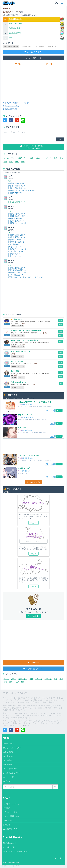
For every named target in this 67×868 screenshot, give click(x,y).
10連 (49, 64)
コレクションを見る (11, 106)
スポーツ (48, 158)
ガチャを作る (8, 752)
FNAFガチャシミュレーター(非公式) (25, 340)
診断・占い (23, 158)
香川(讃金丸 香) (15, 28)
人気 (5, 162)
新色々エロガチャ (25, 415)
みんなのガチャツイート (33, 669)
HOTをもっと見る (34, 482)
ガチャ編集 (8, 760)
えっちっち (22, 428)
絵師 (31, 158)
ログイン (7, 781)
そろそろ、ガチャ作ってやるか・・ (33, 147)
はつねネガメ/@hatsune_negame (16, 851)
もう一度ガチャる (33, 58)
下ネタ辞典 (15, 371)
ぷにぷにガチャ (17, 361)
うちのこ (39, 158)
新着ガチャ (8, 764)
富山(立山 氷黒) (15, 33)
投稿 (60, 139)
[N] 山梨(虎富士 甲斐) (17, 202)
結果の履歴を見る (10, 109)
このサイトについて (11, 804)
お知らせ (7, 825)
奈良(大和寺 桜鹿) (16, 24)
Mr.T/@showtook (10, 843)
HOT (17, 162)
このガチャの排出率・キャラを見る (16, 103)
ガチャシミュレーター (12, 748)
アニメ (14, 158)
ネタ (61, 158)
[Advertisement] (33, 82)
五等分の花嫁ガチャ (19, 382)
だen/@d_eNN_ (9, 847)
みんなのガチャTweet (12, 773)
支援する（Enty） (11, 829)
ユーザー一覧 (34, 663)
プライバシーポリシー (12, 812)
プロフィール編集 (10, 769)
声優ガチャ (18, 319)
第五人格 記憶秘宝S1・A (20, 351)
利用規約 (7, 808)
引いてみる (33, 616)
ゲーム (6, 158)
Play (59, 410)
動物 (56, 158)
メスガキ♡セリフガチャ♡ (28, 455)
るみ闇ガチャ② (24, 468)
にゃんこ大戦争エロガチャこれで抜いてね (34, 402)
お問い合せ (8, 820)
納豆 (11, 37)
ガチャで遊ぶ (8, 744)
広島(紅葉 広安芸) (16, 19)
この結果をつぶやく (33, 52)
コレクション (8, 756)
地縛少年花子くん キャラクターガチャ (26, 331)
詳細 (62, 21)
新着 (23, 162)
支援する (27, 725)
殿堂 (11, 162)
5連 (18, 64)
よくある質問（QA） (11, 816)
